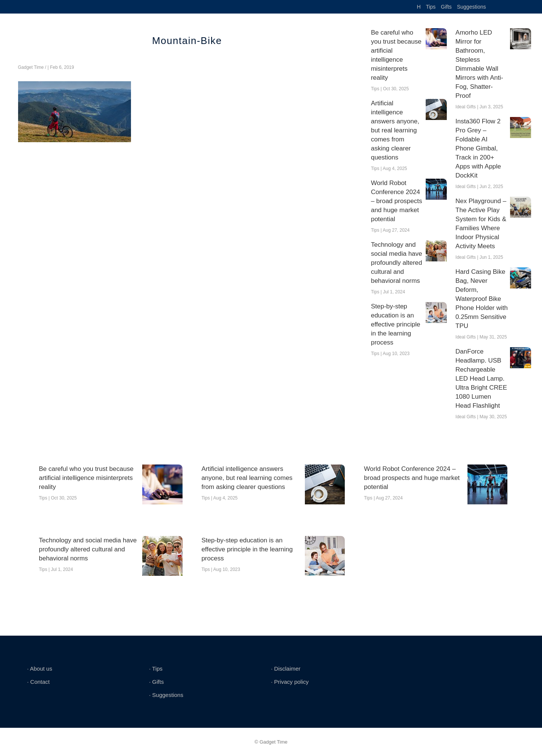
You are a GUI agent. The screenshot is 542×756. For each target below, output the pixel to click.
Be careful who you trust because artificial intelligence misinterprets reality (396, 55)
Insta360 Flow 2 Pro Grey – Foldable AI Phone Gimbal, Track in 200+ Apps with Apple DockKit (478, 148)
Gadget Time (31, 67)
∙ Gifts (156, 682)
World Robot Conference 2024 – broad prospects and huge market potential (396, 201)
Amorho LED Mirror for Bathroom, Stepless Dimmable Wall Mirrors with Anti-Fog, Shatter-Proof (479, 64)
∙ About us (40, 669)
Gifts (446, 7)
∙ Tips (156, 669)
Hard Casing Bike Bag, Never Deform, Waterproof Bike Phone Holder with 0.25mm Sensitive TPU (482, 299)
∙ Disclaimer (286, 669)
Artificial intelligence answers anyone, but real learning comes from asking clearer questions (395, 130)
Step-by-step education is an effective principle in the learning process (395, 324)
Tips (431, 7)
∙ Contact (38, 682)
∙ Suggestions (166, 695)
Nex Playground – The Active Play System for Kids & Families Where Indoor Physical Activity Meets (481, 224)
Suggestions (471, 7)
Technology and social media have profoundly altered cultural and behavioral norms (396, 263)
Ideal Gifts (466, 107)
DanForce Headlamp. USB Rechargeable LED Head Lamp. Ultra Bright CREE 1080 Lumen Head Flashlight (481, 379)
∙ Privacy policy (290, 682)
